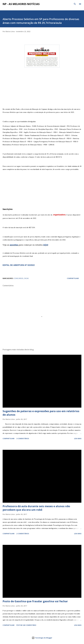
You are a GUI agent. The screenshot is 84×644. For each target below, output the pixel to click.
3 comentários (23, 438)
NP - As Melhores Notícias (21, 4)
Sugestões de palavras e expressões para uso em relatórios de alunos (41, 413)
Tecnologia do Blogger (42, 638)
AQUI (46, 245)
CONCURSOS (19, 278)
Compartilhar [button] (73, 278)
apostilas (14, 245)
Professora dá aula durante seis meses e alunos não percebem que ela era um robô (36, 508)
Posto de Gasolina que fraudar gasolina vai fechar (35, 601)
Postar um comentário (26, 625)
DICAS (26, 278)
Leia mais (78, 438)
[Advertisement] (42, 89)
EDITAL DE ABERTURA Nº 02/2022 (19, 265)
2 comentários (23, 534)
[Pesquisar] (75, 4)
